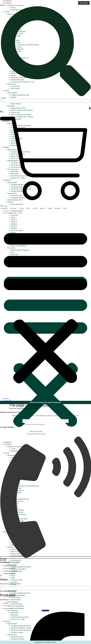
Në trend (7, 3)
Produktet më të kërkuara (15, 5)
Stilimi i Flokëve (16, 104)
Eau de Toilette (16, 597)
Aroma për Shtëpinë (17, 608)
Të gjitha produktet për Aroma (21, 593)
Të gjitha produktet (17, 211)
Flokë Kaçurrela (16, 560)
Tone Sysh (14, 582)
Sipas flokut (11, 106)
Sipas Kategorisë (13, 602)
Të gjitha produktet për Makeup (21, 567)
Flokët (35, 208)
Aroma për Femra (17, 604)
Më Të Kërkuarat (13, 611)
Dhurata (58, 208)
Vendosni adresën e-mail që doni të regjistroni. (34, 424)
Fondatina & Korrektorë (18, 569)
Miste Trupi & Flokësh (18, 595)
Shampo (14, 97)
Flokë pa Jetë (15, 112)
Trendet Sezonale (17, 580)
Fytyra (21, 208)
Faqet (13, 578)
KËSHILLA (7, 211)
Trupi (28, 208)
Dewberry (8, 1)
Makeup (43, 208)
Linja (6, 206)
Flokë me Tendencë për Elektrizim (22, 110)
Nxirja (13, 576)
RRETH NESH (8, 213)
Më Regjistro (84, 3)
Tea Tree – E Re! (16, 213)
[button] (45, 306)
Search (2, 5)
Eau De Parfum (16, 600)
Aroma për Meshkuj (17, 606)
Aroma (50, 208)
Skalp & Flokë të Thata (18, 108)
